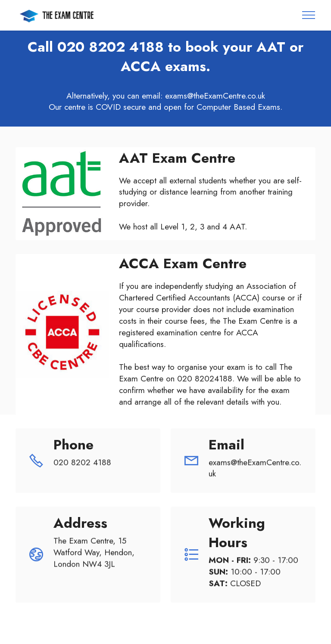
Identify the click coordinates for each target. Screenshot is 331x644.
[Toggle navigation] (309, 15)
